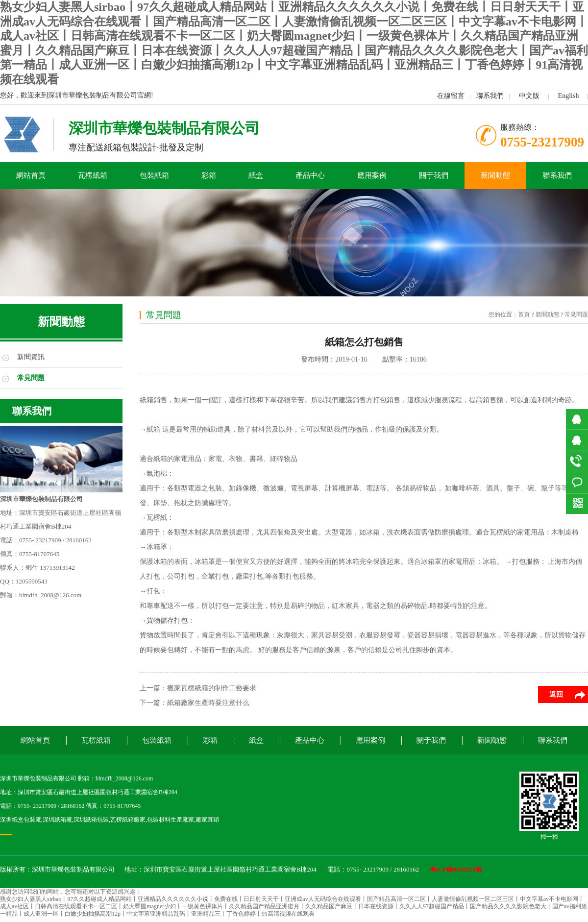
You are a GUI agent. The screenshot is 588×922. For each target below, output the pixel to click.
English (569, 96)
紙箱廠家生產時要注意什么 (208, 703)
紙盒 (256, 175)
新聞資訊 (31, 357)
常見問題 (31, 378)
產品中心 (310, 175)
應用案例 (372, 175)
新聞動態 (495, 175)
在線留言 (451, 96)
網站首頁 (31, 175)
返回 (556, 694)
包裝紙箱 (154, 175)
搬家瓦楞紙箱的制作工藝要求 (212, 688)
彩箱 (209, 175)
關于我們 (434, 175)
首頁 (524, 315)
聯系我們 (490, 96)
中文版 (529, 96)
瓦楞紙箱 (93, 175)
